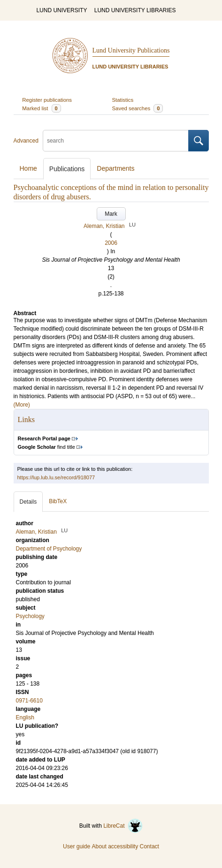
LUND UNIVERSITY (61, 10)
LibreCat (123, 826)
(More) (22, 405)
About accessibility (115, 846)
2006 (111, 243)
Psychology (30, 616)
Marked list (41, 108)
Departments (115, 168)
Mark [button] (111, 214)
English (25, 717)
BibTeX (58, 501)
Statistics (123, 100)
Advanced (26, 141)
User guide (77, 846)
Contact (149, 846)
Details (28, 502)
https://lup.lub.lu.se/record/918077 (56, 477)
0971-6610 (29, 701)
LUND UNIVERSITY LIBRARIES (135, 10)
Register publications (47, 100)
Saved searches (138, 108)
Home (28, 168)
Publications (67, 169)
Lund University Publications (131, 50)
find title (46, 447)
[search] (116, 141)
